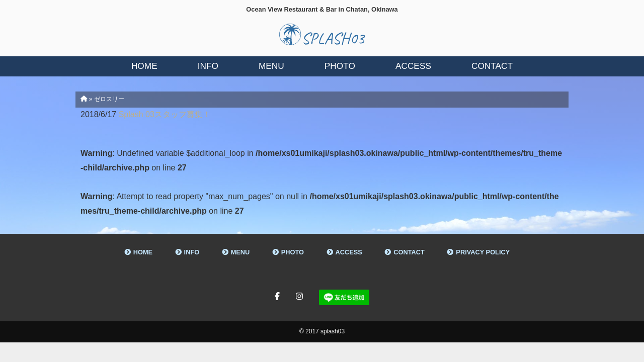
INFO (192, 252)
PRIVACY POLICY (483, 252)
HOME (143, 252)
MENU (240, 252)
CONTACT (409, 252)
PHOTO (293, 252)
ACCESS (349, 252)
